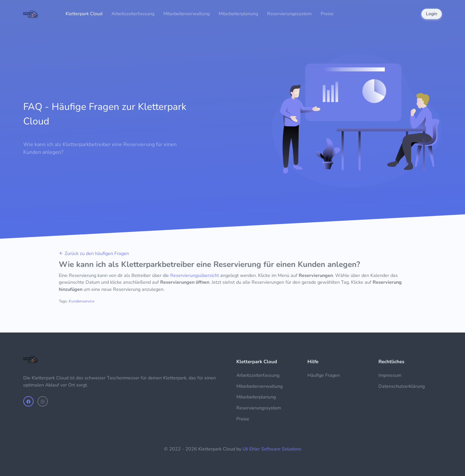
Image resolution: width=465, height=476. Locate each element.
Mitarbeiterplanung (238, 14)
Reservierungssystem (289, 14)
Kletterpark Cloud (84, 14)
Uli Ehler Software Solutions (272, 449)
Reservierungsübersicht (195, 275)
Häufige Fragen (324, 375)
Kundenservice (82, 301)
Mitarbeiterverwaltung (186, 14)
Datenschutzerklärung (402, 386)
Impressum (390, 375)
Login (432, 14)
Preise (327, 14)
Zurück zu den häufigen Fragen (94, 253)
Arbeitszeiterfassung (133, 14)
